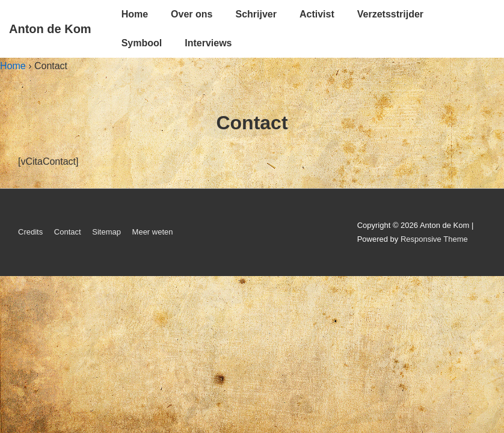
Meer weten (153, 232)
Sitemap (106, 232)
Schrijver (256, 14)
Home (135, 14)
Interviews (208, 43)
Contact (68, 232)
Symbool (142, 43)
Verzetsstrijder (390, 14)
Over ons (192, 14)
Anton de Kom (50, 29)
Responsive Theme (434, 239)
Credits (30, 232)
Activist (317, 14)
